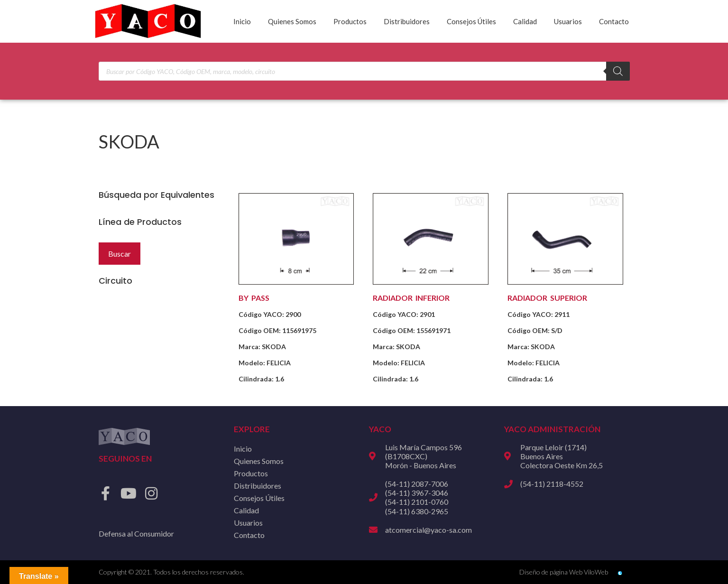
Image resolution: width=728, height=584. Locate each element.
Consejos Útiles (471, 21)
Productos (350, 21)
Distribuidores (407, 21)
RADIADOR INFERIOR (411, 298)
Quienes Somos (292, 21)
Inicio (242, 21)
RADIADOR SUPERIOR (547, 298)
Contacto (614, 21)
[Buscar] (618, 71)
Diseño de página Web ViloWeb (564, 572)
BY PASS (254, 298)
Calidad (525, 21)
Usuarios (568, 21)
